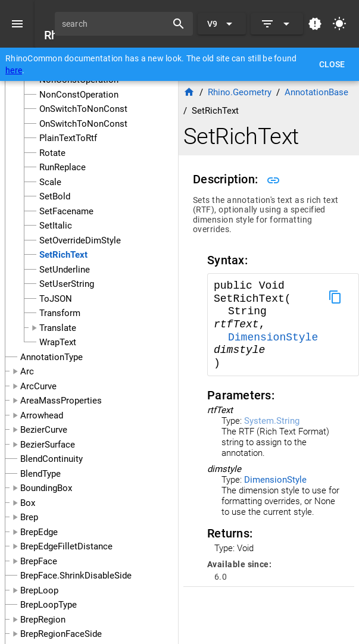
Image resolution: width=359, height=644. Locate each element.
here (14, 70)
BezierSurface (48, 445)
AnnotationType (51, 357)
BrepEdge (39, 532)
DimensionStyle (273, 337)
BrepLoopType (49, 605)
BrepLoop (39, 590)
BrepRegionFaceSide (61, 634)
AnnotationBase (316, 92)
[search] (115, 24)
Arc (27, 371)
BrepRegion (43, 620)
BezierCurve (44, 430)
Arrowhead (42, 415)
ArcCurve (38, 386)
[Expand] (277, 24)
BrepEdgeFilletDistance (66, 546)
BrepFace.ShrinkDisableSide (76, 576)
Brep (29, 517)
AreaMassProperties (61, 401)
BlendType (40, 474)
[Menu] (17, 24)
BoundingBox (46, 488)
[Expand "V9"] (222, 24)
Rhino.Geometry (240, 92)
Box (28, 503)
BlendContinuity (51, 459)
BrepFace (39, 561)
